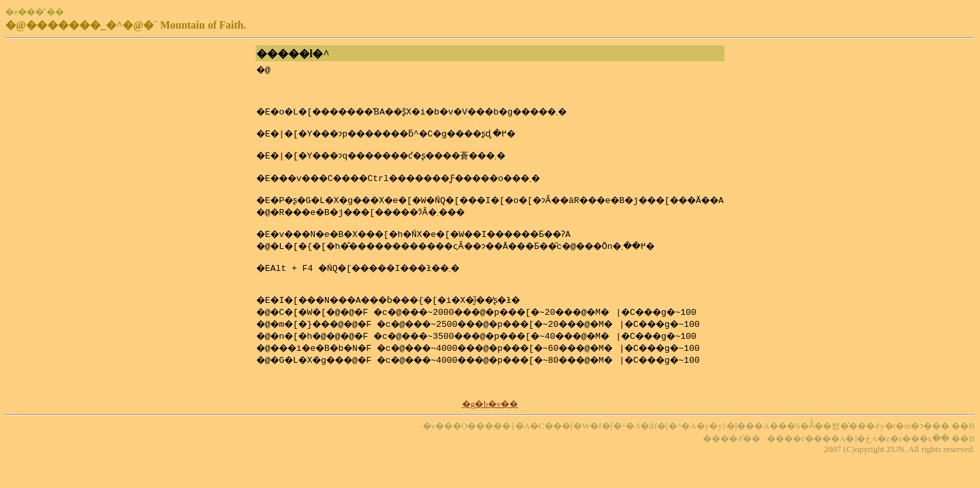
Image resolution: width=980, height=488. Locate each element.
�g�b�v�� (490, 432)
